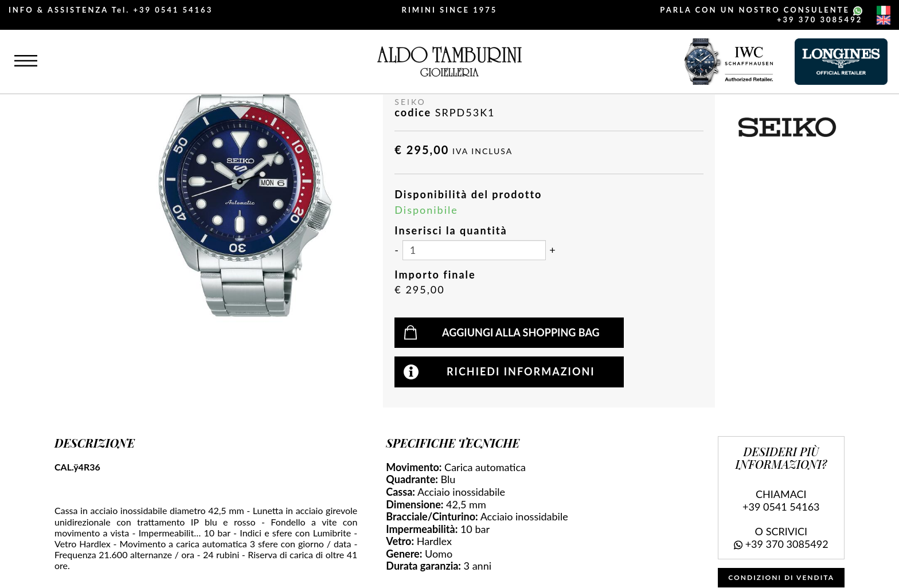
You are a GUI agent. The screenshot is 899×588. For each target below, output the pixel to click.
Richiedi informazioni (521, 371)
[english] (884, 20)
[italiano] (884, 10)
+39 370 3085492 (820, 19)
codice (413, 113)
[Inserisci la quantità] (474, 250)
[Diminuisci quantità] (396, 250)
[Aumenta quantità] (552, 250)
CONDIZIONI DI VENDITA (781, 577)
